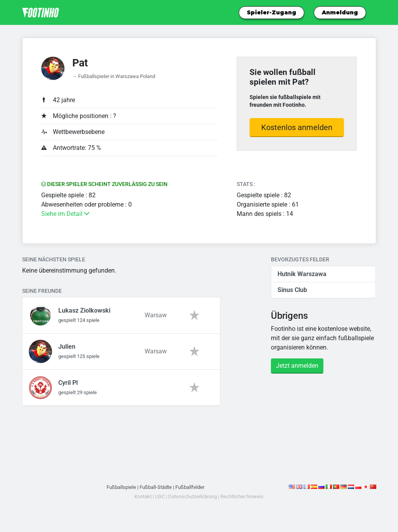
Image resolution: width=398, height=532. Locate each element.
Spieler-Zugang (271, 12)
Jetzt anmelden (297, 366)
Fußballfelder (190, 487)
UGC (160, 496)
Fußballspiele (121, 487)
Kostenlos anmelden (297, 127)
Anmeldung (340, 12)
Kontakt (143, 496)
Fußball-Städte (156, 487)
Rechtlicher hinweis (242, 496)
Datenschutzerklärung (193, 496)
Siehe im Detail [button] (65, 214)
